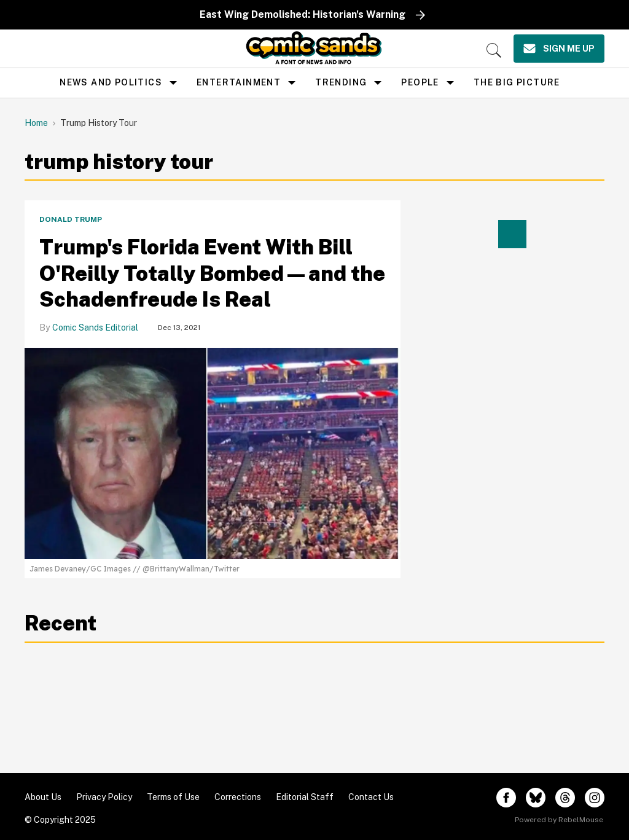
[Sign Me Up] (559, 49)
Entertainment (239, 82)
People (420, 82)
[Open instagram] (595, 798)
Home (36, 123)
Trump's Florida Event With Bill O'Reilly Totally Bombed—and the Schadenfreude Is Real (212, 273)
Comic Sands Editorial (95, 328)
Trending (341, 82)
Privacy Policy (104, 797)
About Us (43, 797)
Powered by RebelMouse (559, 820)
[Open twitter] (536, 798)
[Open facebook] (506, 798)
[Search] (494, 50)
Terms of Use (173, 797)
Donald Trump (71, 219)
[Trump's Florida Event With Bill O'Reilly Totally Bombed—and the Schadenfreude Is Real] (213, 453)
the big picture (517, 82)
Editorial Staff (305, 797)
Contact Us (371, 797)
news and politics (111, 82)
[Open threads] (565, 798)
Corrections (238, 797)
